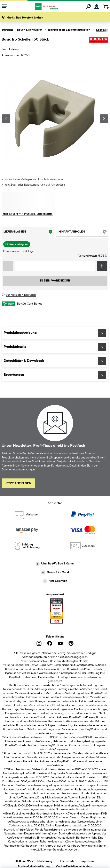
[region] (55, 118)
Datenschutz (66, 860)
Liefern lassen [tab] (29, 233)
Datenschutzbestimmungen (18, 470)
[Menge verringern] (8, 266)
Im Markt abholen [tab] (83, 233)
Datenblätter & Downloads (55, 361)
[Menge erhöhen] (102, 266)
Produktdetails (10, 49)
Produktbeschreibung (55, 333)
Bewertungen (55, 375)
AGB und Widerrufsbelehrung (34, 860)
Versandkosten (76, 653)
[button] (25, 18)
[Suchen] (88, 7)
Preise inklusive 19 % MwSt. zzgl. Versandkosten (27, 214)
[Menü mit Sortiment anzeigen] (5, 7)
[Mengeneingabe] (55, 266)
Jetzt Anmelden (18, 483)
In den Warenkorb (55, 281)
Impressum (88, 860)
